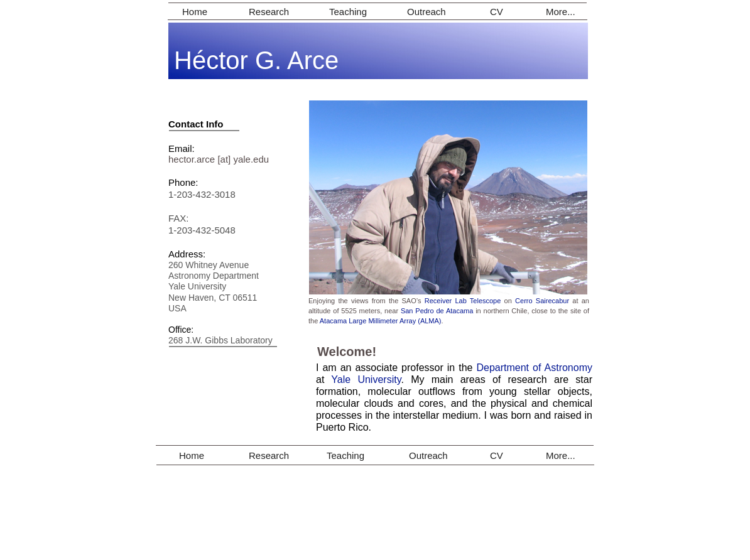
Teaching (348, 12)
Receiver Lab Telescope (463, 301)
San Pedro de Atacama (437, 311)
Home (195, 12)
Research (269, 12)
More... (561, 12)
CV (497, 12)
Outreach (427, 12)
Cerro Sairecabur (542, 301)
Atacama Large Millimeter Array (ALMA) (381, 321)
